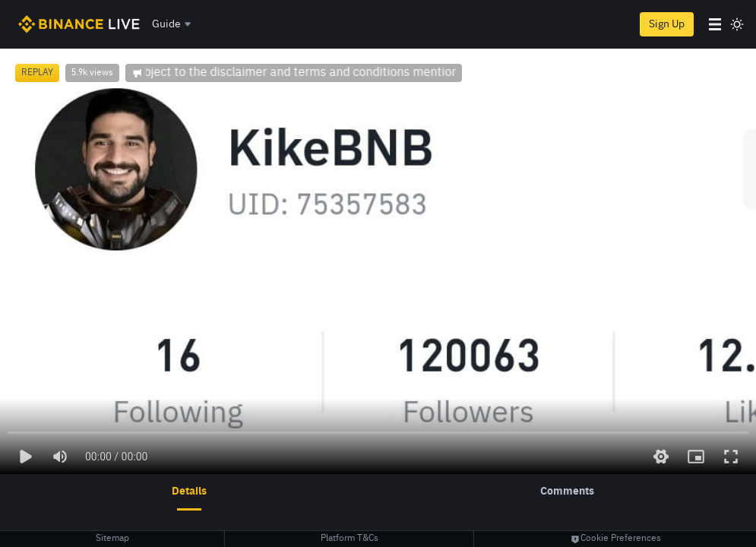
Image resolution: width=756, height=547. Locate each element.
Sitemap (112, 539)
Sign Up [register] (667, 24)
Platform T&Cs (350, 539)
